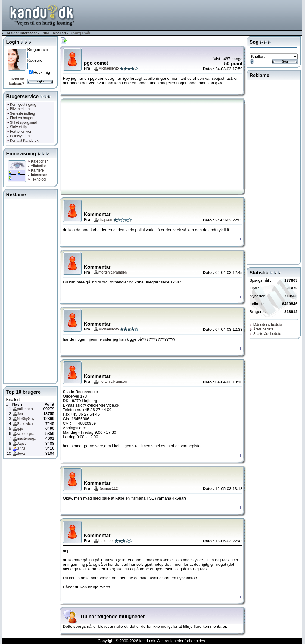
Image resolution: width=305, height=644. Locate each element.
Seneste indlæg (21, 113)
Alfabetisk (37, 166)
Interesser (28, 33)
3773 (21, 448)
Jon (20, 414)
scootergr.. (26, 434)
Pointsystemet (20, 136)
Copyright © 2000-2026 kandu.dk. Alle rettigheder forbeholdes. (152, 641)
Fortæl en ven (19, 132)
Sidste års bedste (265, 334)
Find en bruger (20, 118)
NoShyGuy (26, 419)
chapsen (105, 220)
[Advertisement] (192, 15)
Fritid (45, 33)
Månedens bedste (266, 325)
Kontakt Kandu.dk (22, 141)
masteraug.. (27, 438)
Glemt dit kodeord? (17, 81)
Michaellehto (109, 68)
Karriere (36, 170)
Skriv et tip (17, 127)
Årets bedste (262, 329)
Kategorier (38, 161)
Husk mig (42, 72)
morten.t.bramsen (113, 272)
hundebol (106, 541)
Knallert (59, 33)
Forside (11, 33)
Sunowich (25, 424)
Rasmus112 (108, 488)
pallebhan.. (26, 409)
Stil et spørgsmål (22, 122)
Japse (22, 444)
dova (21, 454)
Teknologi (37, 179)
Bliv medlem (18, 109)
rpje (20, 429)
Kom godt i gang (21, 104)
